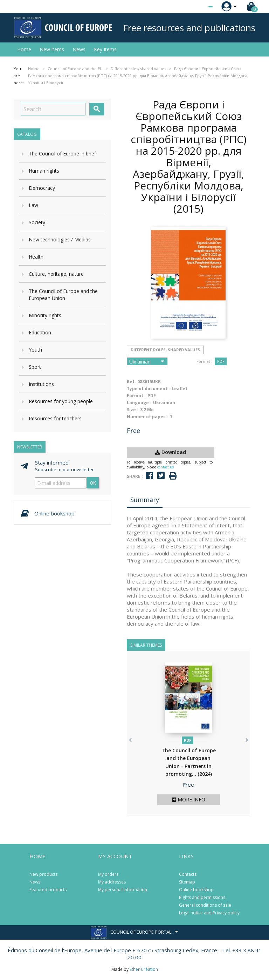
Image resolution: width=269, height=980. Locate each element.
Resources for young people (61, 401)
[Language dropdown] (197, 7)
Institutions (41, 384)
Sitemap (187, 882)
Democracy (42, 188)
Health (36, 257)
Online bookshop (196, 890)
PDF (221, 361)
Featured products (48, 890)
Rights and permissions (202, 897)
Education (40, 332)
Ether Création (144, 969)
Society (37, 222)
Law (33, 205)
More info (189, 799)
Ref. (131, 382)
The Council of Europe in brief (62, 154)
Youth (35, 350)
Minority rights (45, 315)
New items (52, 49)
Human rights (44, 171)
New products (43, 874)
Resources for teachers (55, 418)
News (79, 49)
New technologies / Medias (60, 239)
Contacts (188, 874)
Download (171, 452)
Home (24, 49)
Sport (35, 367)
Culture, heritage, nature (56, 274)
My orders (108, 874)
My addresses (112, 882)
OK (93, 483)
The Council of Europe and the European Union (63, 295)
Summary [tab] (145, 500)
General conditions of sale (205, 905)
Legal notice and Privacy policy (209, 913)
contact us (165, 467)
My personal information (123, 890)
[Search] (53, 109)
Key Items (105, 49)
